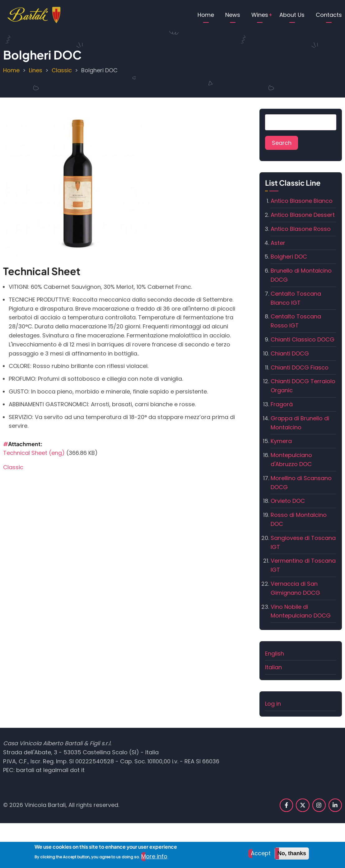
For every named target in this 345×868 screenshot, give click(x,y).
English (275, 653)
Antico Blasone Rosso (301, 229)
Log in (273, 704)
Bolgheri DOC (289, 257)
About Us (292, 15)
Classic (62, 70)
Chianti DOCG (290, 353)
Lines (36, 70)
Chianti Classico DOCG (303, 339)
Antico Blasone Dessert (303, 215)
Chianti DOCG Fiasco (300, 367)
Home (206, 15)
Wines (260, 15)
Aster (278, 243)
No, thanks (292, 856)
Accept (261, 856)
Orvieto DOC (288, 501)
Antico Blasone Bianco (302, 201)
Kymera (281, 441)
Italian (273, 667)
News (233, 15)
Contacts (329, 15)
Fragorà (282, 404)
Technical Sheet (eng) (34, 453)
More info (154, 859)
